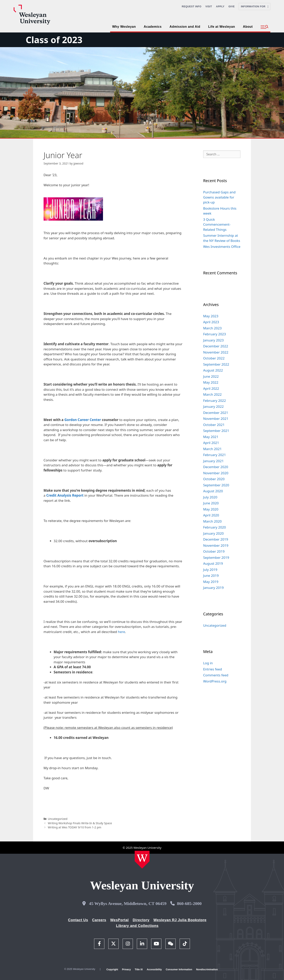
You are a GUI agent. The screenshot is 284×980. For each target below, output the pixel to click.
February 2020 (215, 527)
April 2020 (211, 515)
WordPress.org (215, 681)
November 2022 (216, 352)
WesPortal (119, 920)
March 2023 (213, 328)
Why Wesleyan (124, 27)
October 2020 (214, 479)
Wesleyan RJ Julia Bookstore (180, 920)
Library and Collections (137, 926)
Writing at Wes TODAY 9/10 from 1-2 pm (74, 827)
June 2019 (211, 576)
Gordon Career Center (83, 420)
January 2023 (213, 340)
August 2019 (213, 563)
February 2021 (215, 455)
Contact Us (78, 920)
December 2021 (216, 413)
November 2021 (216, 419)
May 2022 (211, 382)
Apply (220, 7)
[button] (264, 27)
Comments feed (216, 675)
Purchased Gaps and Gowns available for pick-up (219, 197)
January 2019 (213, 588)
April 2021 (211, 443)
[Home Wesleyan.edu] (142, 860)
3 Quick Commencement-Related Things (217, 224)
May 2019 (211, 582)
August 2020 (213, 491)
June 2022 (211, 376)
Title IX (139, 970)
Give (232, 7)
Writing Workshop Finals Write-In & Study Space (80, 823)
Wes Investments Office (222, 247)
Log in (208, 663)
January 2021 (213, 461)
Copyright (112, 970)
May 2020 (211, 509)
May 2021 (211, 437)
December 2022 (216, 346)
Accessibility (154, 970)
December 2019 (216, 539)
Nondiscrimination (207, 970)
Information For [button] (254, 7)
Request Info (192, 7)
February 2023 (215, 334)
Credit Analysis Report (65, 495)
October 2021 (214, 425)
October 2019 (214, 551)
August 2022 (213, 370)
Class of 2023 (54, 40)
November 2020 (216, 473)
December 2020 (216, 467)
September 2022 (216, 364)
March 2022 (213, 394)
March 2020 (213, 521)
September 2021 (216, 431)
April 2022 (211, 388)
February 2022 (215, 401)
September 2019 (216, 557)
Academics (153, 27)
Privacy (126, 970)
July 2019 (210, 570)
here (121, 632)
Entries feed (213, 669)
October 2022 (214, 358)
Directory (141, 920)
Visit (209, 7)
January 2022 (213, 406)
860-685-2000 (189, 903)
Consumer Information (179, 970)
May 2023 (211, 316)
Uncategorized (58, 819)
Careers (99, 920)
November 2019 (216, 545)
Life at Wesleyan (222, 27)
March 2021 (213, 449)
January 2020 (213, 533)
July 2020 (210, 497)
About (248, 27)
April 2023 (211, 322)
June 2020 (211, 503)
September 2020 (216, 485)
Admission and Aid (185, 27)
